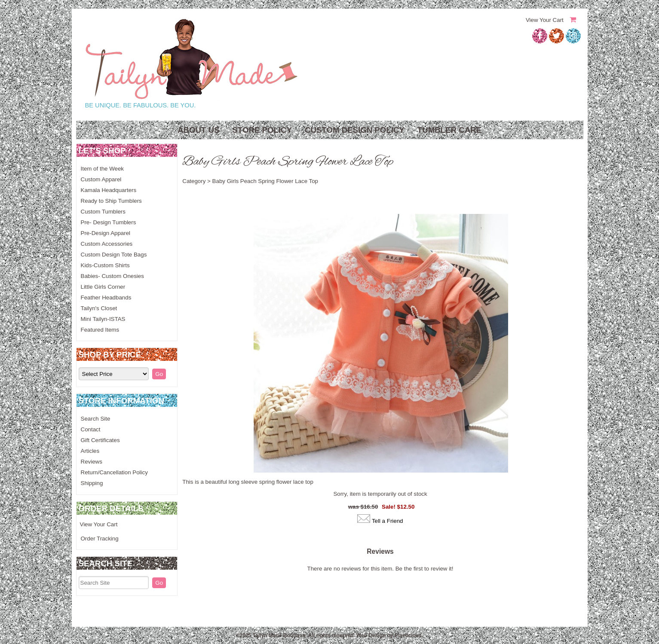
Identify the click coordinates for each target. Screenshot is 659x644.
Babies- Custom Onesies (112, 276)
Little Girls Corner (103, 287)
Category (194, 181)
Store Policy (262, 130)
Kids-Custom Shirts (105, 265)
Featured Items (100, 330)
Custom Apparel (101, 179)
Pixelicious (408, 635)
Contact (91, 429)
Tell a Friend (388, 521)
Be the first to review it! (425, 569)
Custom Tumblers (103, 212)
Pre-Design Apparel (106, 233)
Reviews (92, 462)
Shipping (92, 483)
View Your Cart (545, 20)
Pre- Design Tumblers (109, 222)
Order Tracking (100, 539)
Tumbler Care (449, 130)
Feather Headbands (106, 298)
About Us (198, 130)
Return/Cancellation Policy (114, 472)
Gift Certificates (100, 440)
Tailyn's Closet (99, 308)
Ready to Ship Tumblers (111, 201)
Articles (90, 451)
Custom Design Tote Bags (114, 255)
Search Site (96, 419)
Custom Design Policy (355, 130)
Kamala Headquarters (109, 190)
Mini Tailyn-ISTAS (103, 319)
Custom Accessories (107, 244)
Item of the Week (103, 169)
